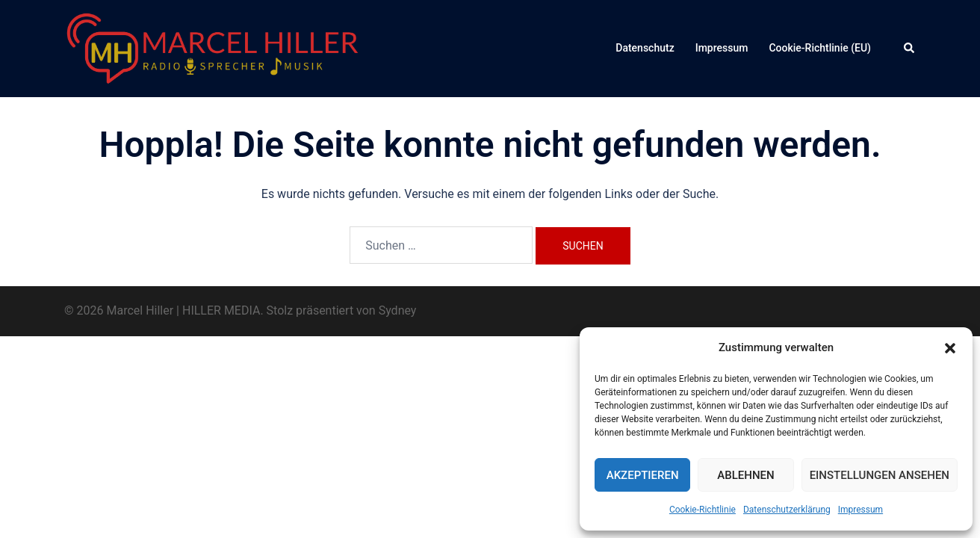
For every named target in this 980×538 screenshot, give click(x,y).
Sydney (398, 310)
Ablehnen (745, 475)
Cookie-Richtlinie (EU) (820, 48)
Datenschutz (645, 48)
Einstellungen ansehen (880, 475)
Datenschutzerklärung (787, 510)
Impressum (860, 510)
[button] (950, 348)
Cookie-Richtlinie (703, 510)
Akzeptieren (643, 475)
